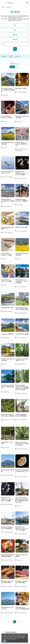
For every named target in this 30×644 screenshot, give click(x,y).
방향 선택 (15, 39)
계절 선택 (15, 35)
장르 (15, 25)
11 (18, 622)
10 (15, 622)
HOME (3, 7)
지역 (15, 30)
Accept (5, 641)
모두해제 (18, 56)
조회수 (12, 67)
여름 (10, 56)
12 (22, 622)
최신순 (18, 67)
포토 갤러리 (9, 7)
